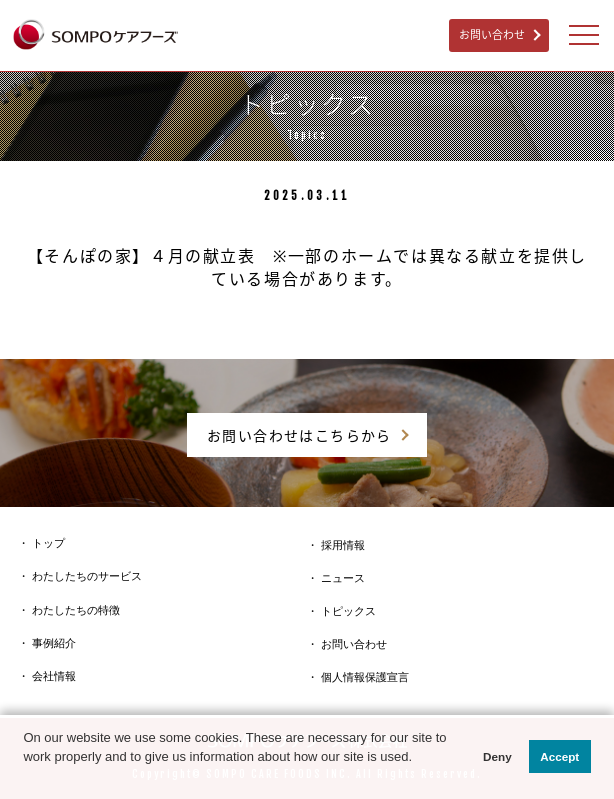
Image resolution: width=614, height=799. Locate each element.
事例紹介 (54, 643)
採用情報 (343, 545)
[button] (25, 777)
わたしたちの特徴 (76, 610)
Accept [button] (559, 756)
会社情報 (54, 676)
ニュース (343, 578)
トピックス (348, 611)
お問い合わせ (492, 34)
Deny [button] (497, 756)
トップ (48, 543)
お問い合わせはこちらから (299, 435)
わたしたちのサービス (87, 576)
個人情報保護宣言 (365, 677)
